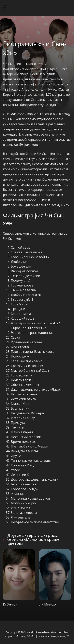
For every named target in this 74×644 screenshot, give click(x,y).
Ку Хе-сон (10, 604)
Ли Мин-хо (47, 604)
